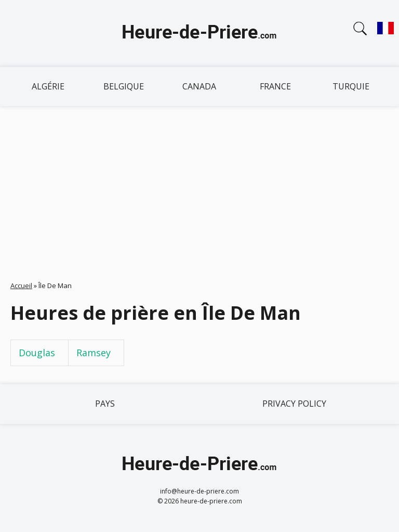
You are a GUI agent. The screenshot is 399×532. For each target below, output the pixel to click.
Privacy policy (294, 404)
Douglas (37, 353)
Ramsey (94, 353)
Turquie (351, 86)
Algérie (48, 86)
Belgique (124, 86)
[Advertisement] (199, 184)
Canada (199, 86)
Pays (105, 404)
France (275, 86)
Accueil (21, 286)
